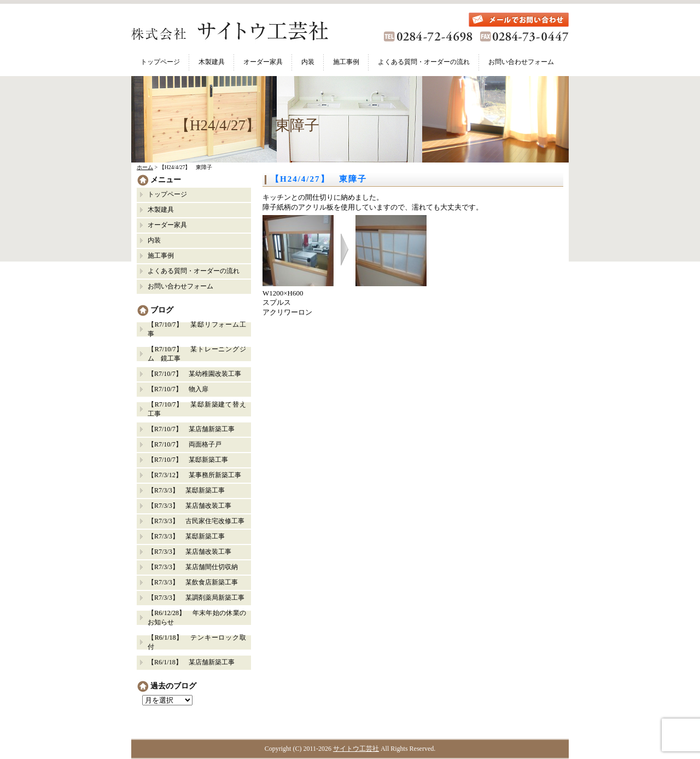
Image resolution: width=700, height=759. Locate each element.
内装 (308, 62)
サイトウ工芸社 (356, 749)
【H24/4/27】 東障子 (319, 179)
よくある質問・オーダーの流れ (424, 62)
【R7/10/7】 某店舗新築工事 (191, 429)
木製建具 (212, 62)
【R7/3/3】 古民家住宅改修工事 (196, 521)
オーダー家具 (263, 62)
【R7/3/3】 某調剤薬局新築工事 (196, 598)
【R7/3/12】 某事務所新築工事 (194, 475)
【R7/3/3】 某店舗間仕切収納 (193, 567)
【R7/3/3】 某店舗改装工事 (189, 506)
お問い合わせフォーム (521, 62)
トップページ (160, 62)
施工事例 (346, 62)
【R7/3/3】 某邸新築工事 (189, 490)
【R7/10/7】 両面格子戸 (185, 444)
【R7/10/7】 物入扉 (178, 389)
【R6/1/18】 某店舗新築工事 (191, 662)
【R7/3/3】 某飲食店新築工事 (193, 582)
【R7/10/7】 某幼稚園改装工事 (194, 374)
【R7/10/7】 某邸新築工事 (188, 460)
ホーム (145, 167)
